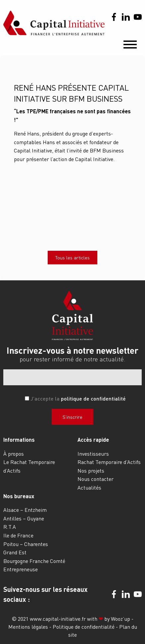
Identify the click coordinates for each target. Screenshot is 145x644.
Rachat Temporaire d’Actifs (109, 462)
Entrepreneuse (21, 569)
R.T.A (10, 527)
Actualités (89, 487)
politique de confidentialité (93, 398)
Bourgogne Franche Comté (34, 561)
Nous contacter (96, 479)
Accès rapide (93, 440)
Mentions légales (29, 627)
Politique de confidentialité (84, 627)
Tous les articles (72, 257)
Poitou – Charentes (26, 544)
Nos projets (91, 470)
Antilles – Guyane (24, 518)
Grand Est (15, 552)
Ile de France (18, 535)
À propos (14, 454)
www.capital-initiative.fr (58, 619)
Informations (19, 440)
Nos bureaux (19, 496)
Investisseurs (93, 454)
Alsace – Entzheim (25, 510)
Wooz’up (121, 619)
